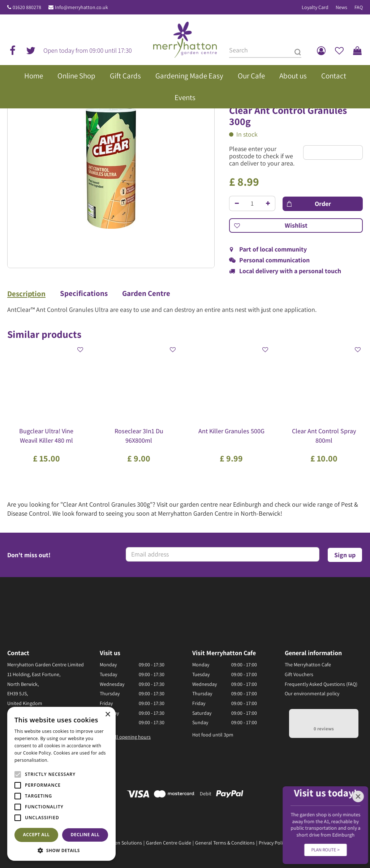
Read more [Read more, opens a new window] (61, 760)
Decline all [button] (85, 835)
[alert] (61, 784)
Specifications (84, 293)
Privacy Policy (273, 843)
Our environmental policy (312, 693)
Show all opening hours (125, 737)
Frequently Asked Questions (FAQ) (321, 684)
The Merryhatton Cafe (308, 665)
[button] (61, 850)
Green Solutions (125, 843)
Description (26, 294)
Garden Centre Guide (169, 843)
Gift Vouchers (299, 674)
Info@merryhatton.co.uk (81, 7)
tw (31, 51)
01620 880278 (27, 7)
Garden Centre (146, 293)
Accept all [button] (36, 835)
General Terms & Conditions (225, 843)
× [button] (107, 715)
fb (13, 51)
